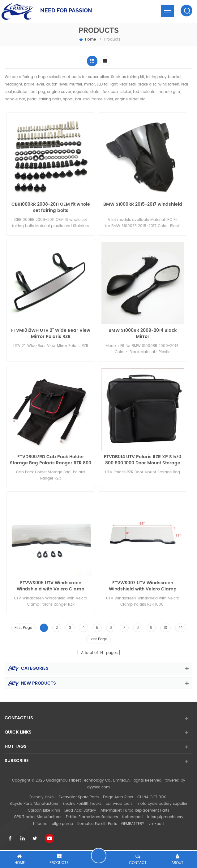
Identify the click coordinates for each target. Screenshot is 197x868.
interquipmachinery (165, 817)
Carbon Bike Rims (44, 811)
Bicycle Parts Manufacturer (34, 804)
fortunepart (133, 817)
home (88, 39)
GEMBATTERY (133, 824)
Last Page (99, 639)
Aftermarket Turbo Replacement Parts (135, 811)
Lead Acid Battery (80, 811)
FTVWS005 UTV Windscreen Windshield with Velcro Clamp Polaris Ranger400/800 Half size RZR (51, 586)
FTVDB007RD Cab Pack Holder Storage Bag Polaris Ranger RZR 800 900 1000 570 (51, 460)
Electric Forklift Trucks (82, 804)
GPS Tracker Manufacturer (38, 817)
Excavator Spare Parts (79, 797)
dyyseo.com (99, 787)
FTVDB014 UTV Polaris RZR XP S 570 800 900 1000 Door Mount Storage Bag (143, 460)
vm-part (156, 824)
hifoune (40, 824)
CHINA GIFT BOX (152, 797)
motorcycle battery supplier (162, 804)
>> (181, 628)
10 (165, 628)
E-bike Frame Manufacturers (92, 817)
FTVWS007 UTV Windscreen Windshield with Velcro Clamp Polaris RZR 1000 (143, 586)
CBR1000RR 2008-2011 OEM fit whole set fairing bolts (51, 208)
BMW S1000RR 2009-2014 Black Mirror (143, 334)
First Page (23, 628)
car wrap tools (119, 804)
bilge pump (62, 824)
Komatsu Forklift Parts (97, 824)
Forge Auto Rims (118, 797)
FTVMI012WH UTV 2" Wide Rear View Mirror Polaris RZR (51, 334)
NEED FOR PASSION (66, 10)
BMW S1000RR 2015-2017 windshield (143, 205)
